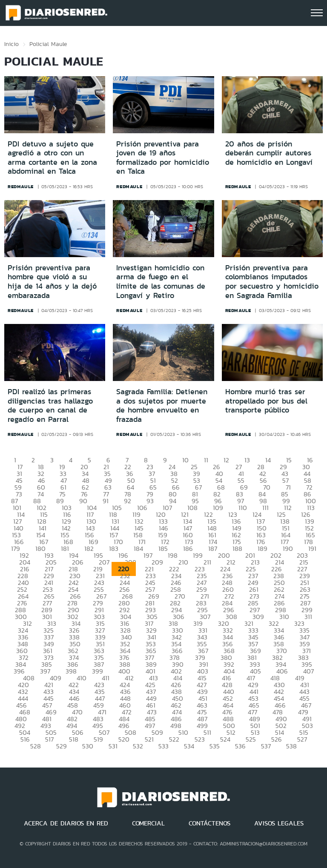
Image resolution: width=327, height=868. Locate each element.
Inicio (11, 44)
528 (36, 746)
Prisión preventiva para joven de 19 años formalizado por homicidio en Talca (163, 158)
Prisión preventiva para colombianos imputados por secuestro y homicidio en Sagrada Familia (272, 282)
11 (206, 460)
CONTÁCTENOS (209, 823)
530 (88, 746)
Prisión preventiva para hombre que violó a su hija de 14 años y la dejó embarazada (52, 282)
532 (138, 746)
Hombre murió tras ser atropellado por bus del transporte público (266, 401)
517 (49, 739)
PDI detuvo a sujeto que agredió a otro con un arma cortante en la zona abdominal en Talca (52, 158)
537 (266, 746)
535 (215, 746)
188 (237, 549)
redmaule (21, 186)
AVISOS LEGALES (279, 823)
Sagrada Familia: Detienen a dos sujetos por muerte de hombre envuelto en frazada (162, 405)
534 (189, 746)
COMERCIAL (148, 823)
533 (163, 746)
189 (262, 549)
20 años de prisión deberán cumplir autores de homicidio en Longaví (269, 153)
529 (62, 746)
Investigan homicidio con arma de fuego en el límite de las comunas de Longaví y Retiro (161, 282)
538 (291, 746)
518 (74, 739)
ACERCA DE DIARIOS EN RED (66, 823)
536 (240, 746)
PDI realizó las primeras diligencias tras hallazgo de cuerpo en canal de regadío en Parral (50, 405)
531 (113, 746)
